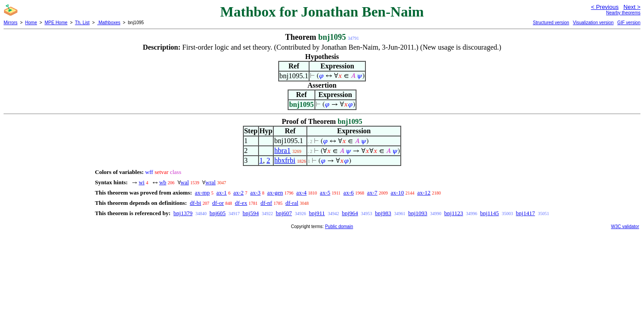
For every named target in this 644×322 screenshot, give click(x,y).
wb (163, 182)
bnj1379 (183, 213)
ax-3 (256, 193)
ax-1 (222, 193)
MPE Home (56, 23)
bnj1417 (526, 213)
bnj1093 (418, 213)
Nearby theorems (623, 13)
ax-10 (398, 193)
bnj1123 (453, 213)
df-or (218, 203)
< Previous (605, 7)
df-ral (292, 203)
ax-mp (202, 193)
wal (185, 182)
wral (210, 182)
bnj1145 (489, 213)
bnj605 (217, 213)
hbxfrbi (285, 160)
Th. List (83, 23)
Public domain (339, 227)
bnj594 (251, 213)
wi (142, 182)
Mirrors (11, 23)
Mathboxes (109, 23)
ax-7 (372, 193)
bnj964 (350, 213)
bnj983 (383, 213)
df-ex (241, 203)
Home (31, 23)
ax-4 (302, 193)
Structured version (551, 23)
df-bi (195, 203)
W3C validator (625, 227)
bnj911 (317, 213)
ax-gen (275, 193)
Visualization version (593, 23)
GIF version (629, 23)
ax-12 (424, 193)
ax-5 (325, 193)
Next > (632, 7)
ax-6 (349, 193)
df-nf (266, 203)
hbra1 (282, 150)
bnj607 (284, 213)
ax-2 (239, 193)
